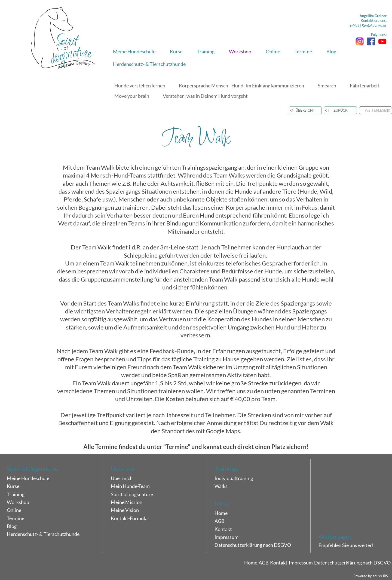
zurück (341, 110)
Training (16, 494)
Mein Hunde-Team (130, 486)
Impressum (226, 537)
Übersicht (305, 110)
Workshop (18, 502)
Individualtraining (234, 478)
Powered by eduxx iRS (371, 576)
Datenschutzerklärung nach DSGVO (253, 545)
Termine (16, 518)
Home (221, 513)
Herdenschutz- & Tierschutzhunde (43, 534)
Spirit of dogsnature (132, 494)
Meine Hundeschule (28, 478)
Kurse (13, 486)
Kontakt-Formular (130, 518)
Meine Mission (127, 502)
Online (14, 510)
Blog (12, 526)
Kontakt (223, 529)
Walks (221, 486)
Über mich (122, 478)
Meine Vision (125, 510)
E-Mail (354, 25)
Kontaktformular (374, 25)
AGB (220, 521)
